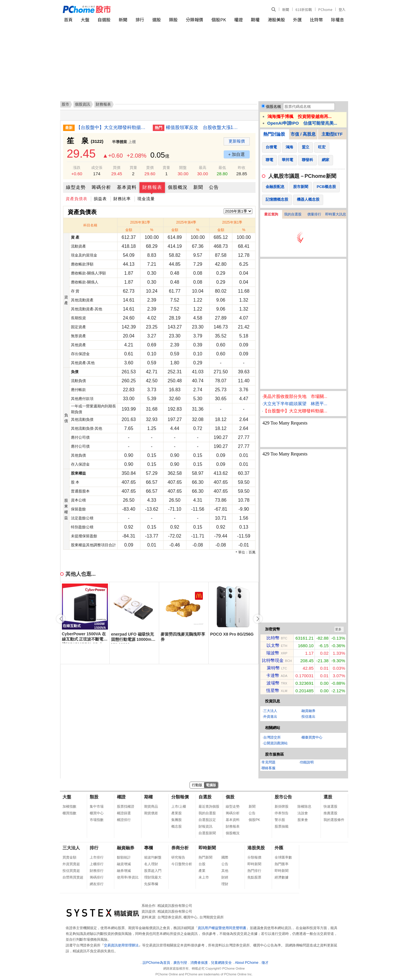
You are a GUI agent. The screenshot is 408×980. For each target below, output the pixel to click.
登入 (342, 9)
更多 (338, 629)
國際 (225, 857)
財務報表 (152, 187)
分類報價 (194, 20)
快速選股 (330, 806)
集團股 (177, 820)
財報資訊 (205, 826)
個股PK (219, 20)
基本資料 (127, 187)
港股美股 (276, 20)
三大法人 (270, 711)
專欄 (148, 848)
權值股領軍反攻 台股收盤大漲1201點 (202, 127)
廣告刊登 (180, 963)
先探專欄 (151, 884)
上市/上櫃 (179, 806)
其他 (225, 871)
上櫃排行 (97, 864)
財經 (225, 877)
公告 (214, 187)
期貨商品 (151, 806)
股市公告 (283, 797)
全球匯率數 (283, 857)
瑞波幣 (273, 653)
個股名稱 (273, 107)
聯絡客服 (269, 768)
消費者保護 (199, 963)
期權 (255, 20)
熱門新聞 (205, 857)
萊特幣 (273, 668)
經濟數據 (282, 877)
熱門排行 (254, 871)
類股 (173, 20)
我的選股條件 (334, 820)
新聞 (286, 9)
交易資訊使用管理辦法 (121, 945)
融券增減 (124, 871)
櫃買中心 (97, 813)
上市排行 (97, 857)
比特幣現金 (273, 660)
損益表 (100, 199)
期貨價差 (151, 813)
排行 (140, 20)
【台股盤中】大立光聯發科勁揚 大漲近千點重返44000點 (112, 127)
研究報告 (178, 857)
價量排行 (314, 214)
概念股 (177, 826)
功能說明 (307, 762)
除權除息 (304, 806)
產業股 (177, 813)
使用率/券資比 (128, 877)
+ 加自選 (237, 154)
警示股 (280, 820)
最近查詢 (271, 214)
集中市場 (97, 806)
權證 (238, 20)
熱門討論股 (274, 134)
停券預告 (282, 813)
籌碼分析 (101, 187)
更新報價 (237, 141)
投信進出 (308, 717)
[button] (258, 619)
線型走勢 (76, 187)
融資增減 (124, 864)
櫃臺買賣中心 (312, 737)
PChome (325, 9)
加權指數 (69, 806)
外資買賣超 (71, 864)
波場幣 (273, 683)
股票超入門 (153, 871)
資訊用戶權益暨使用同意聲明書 (222, 928)
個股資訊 (82, 104)
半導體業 (120, 142)
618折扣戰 (304, 9)
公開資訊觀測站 (275, 743)
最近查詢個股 (209, 806)
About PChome (247, 963)
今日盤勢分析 (182, 864)
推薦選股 (330, 813)
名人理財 (151, 864)
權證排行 (124, 820)
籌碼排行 (97, 877)
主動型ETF (332, 134)
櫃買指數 (69, 813)
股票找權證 (126, 806)
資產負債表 (77, 199)
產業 (202, 871)
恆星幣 (273, 690)
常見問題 (269, 762)
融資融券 (308, 711)
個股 (230, 797)
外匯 (297, 20)
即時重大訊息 (336, 214)
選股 (157, 20)
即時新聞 (207, 848)
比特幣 (316, 20)
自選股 (104, 20)
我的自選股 (293, 214)
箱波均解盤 (153, 857)
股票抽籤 (282, 826)
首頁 (68, 20)
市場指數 (97, 820)
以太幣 (273, 645)
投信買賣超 (71, 871)
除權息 (338, 20)
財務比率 (122, 199)
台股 (202, 864)
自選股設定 (207, 820)
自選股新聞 (207, 833)
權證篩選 (124, 813)
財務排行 (97, 871)
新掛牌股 (282, 806)
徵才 (265, 963)
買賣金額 (69, 857)
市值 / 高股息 (303, 134)
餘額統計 (124, 857)
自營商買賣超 (73, 877)
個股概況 (178, 187)
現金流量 (146, 199)
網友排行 (97, 884)
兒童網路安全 (221, 963)
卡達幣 (273, 675)
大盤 (85, 20)
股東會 (303, 820)
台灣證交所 (272, 737)
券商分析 (180, 848)
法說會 (303, 813)
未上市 (204, 877)
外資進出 (270, 717)
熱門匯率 (282, 864)
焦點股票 (254, 877)
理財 (225, 884)
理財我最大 (153, 877)
